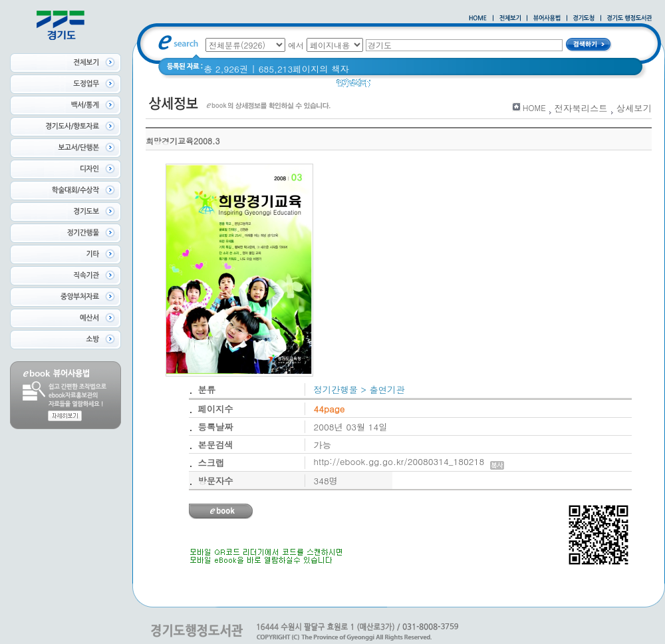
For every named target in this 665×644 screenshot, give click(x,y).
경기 (388, 86)
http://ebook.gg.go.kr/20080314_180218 (409, 461)
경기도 (420, 86)
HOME (534, 107)
